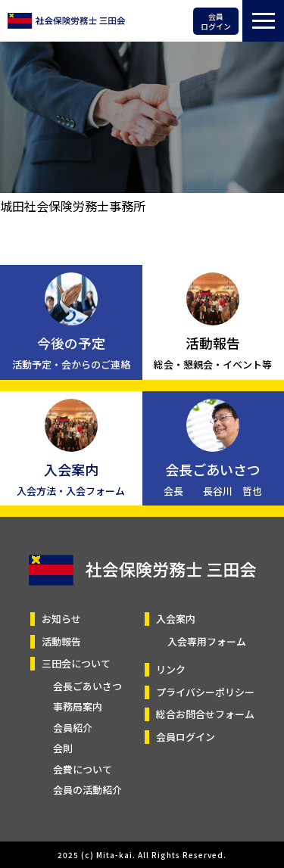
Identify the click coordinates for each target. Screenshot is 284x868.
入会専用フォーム (207, 641)
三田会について (76, 663)
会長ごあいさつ (87, 686)
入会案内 (176, 619)
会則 (63, 748)
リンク (171, 669)
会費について (83, 769)
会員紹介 (73, 728)
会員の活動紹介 (87, 790)
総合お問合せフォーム (205, 714)
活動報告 (61, 641)
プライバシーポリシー (205, 692)
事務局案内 (78, 706)
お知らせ (61, 619)
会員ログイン (216, 21)
